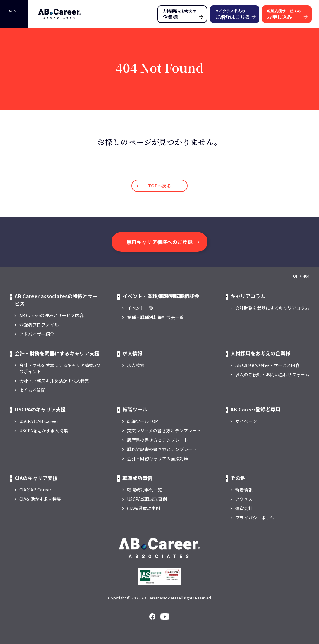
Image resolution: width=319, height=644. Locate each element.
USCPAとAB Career (39, 421)
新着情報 (244, 490)
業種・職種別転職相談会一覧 (155, 317)
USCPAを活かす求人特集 (44, 430)
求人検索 (136, 365)
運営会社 (244, 508)
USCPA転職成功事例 (147, 499)
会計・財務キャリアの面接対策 (158, 458)
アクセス (244, 499)
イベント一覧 (140, 308)
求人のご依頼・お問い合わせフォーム (272, 374)
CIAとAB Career (35, 490)
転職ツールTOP (143, 421)
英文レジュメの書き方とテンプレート (164, 430)
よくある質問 (32, 390)
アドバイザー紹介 (37, 334)
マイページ (246, 421)
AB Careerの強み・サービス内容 (267, 365)
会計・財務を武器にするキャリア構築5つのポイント (60, 368)
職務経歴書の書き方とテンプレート (162, 449)
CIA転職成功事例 (144, 508)
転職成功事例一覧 (145, 490)
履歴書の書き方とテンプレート (158, 440)
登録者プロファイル (39, 325)
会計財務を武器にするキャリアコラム (272, 308)
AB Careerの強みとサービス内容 (52, 315)
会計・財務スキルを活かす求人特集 (54, 381)
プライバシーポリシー (257, 518)
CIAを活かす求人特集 (40, 499)
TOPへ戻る (159, 186)
